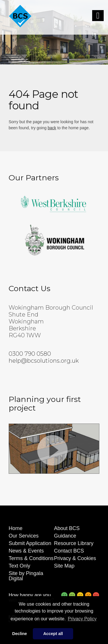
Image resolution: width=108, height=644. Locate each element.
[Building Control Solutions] (20, 16)
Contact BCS (69, 551)
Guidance (65, 536)
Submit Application (30, 543)
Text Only (19, 566)
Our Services (24, 536)
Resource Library (74, 543)
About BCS (67, 528)
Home (16, 528)
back (52, 128)
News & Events (26, 551)
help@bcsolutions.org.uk (44, 361)
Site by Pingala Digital (26, 576)
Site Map (64, 566)
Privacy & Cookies (75, 558)
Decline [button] (19, 634)
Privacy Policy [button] (82, 619)
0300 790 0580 (30, 354)
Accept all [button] (53, 634)
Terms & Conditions (31, 558)
